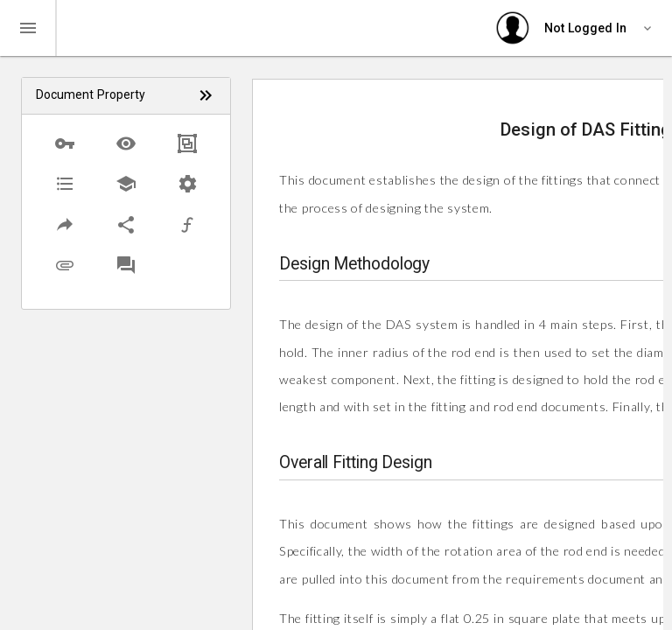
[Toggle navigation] (28, 28)
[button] (65, 143)
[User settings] (577, 28)
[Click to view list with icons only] (206, 95)
